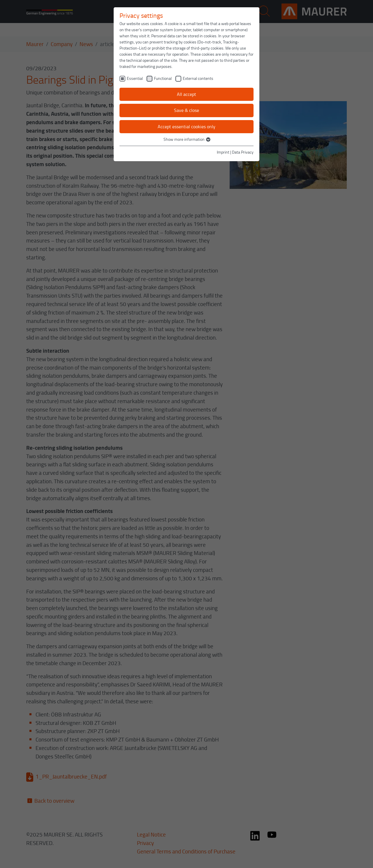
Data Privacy (243, 152)
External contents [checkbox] (198, 78)
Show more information (187, 139)
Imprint (223, 152)
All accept (186, 94)
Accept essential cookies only (186, 126)
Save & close (186, 110)
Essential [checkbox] (135, 78)
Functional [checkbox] (163, 78)
